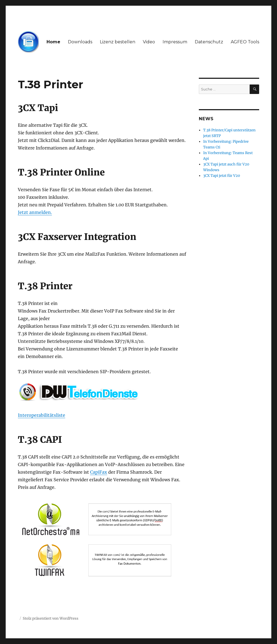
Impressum (175, 42)
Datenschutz (209, 42)
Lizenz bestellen (118, 42)
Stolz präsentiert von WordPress (51, 618)
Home (53, 42)
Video (149, 42)
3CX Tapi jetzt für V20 (222, 176)
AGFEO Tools (245, 42)
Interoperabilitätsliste (42, 415)
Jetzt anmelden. (35, 212)
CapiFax (99, 472)
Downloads (80, 42)
